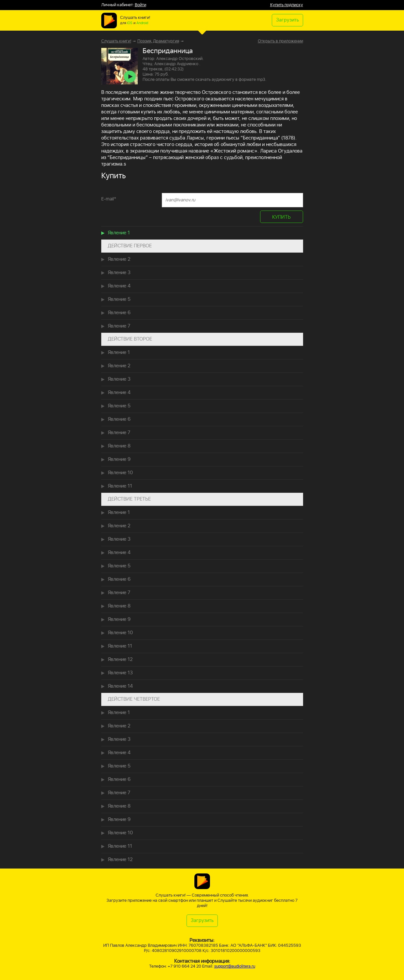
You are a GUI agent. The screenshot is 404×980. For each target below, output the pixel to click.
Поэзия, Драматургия (158, 41)
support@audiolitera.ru (235, 966)
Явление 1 (119, 233)
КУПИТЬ (281, 217)
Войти (140, 5)
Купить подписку (287, 5)
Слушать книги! (116, 41)
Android (142, 23)
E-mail (109, 199)
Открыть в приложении (280, 41)
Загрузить (287, 20)
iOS (130, 23)
